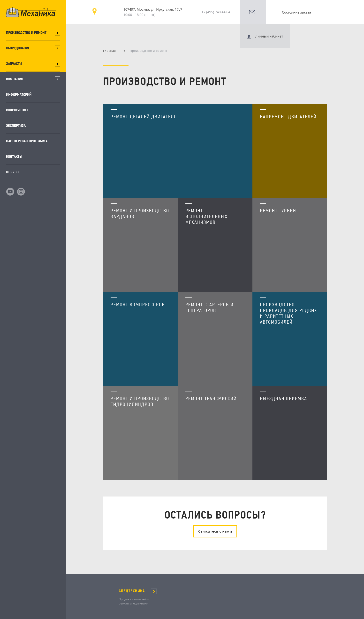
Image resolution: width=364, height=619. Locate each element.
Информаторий (19, 95)
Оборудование (18, 48)
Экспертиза (16, 126)
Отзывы (13, 172)
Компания (15, 79)
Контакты (14, 157)
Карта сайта (143, 612)
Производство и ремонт (26, 33)
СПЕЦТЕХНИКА (132, 573)
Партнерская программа (27, 141)
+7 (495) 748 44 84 (216, 12)
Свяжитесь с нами (215, 513)
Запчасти (14, 64)
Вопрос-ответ (17, 110)
